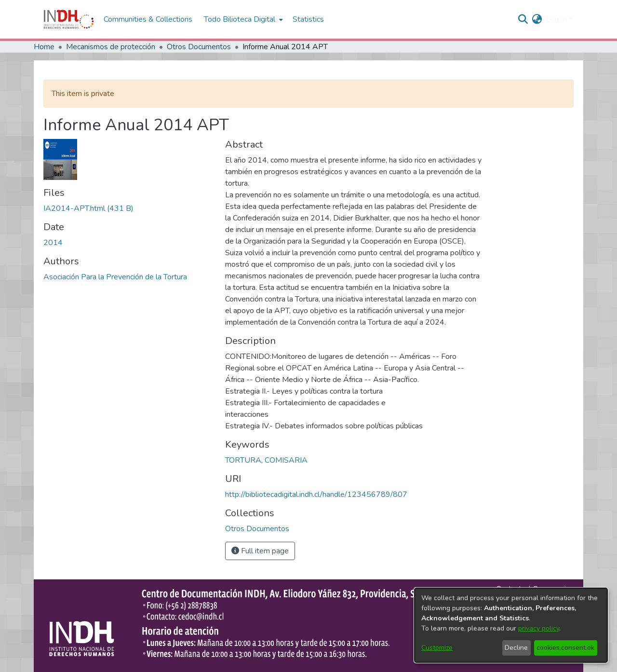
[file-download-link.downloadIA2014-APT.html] (88, 208)
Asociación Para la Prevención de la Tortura (115, 277)
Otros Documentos (199, 47)
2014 (53, 243)
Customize (437, 648)
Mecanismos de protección (111, 47)
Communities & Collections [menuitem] (148, 19)
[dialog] (511, 625)
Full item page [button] (260, 551)
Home (44, 47)
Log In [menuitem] (557, 19)
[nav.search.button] (523, 19)
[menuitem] (537, 19)
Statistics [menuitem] (308, 19)
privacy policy (539, 628)
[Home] (69, 19)
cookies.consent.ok (565, 648)
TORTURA (243, 460)
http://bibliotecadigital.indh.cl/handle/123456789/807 (316, 494)
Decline (516, 648)
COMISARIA (286, 460)
